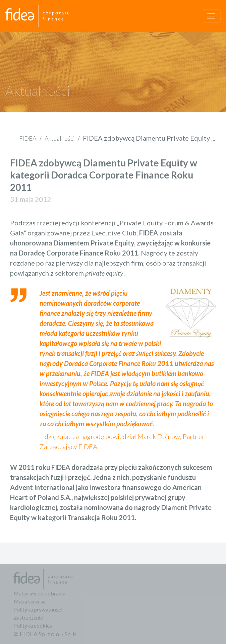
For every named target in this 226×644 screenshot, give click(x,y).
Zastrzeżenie (28, 617)
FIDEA (28, 138)
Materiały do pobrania (39, 593)
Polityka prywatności (38, 609)
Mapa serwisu (30, 601)
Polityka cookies (33, 625)
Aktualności (60, 138)
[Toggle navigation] (211, 16)
